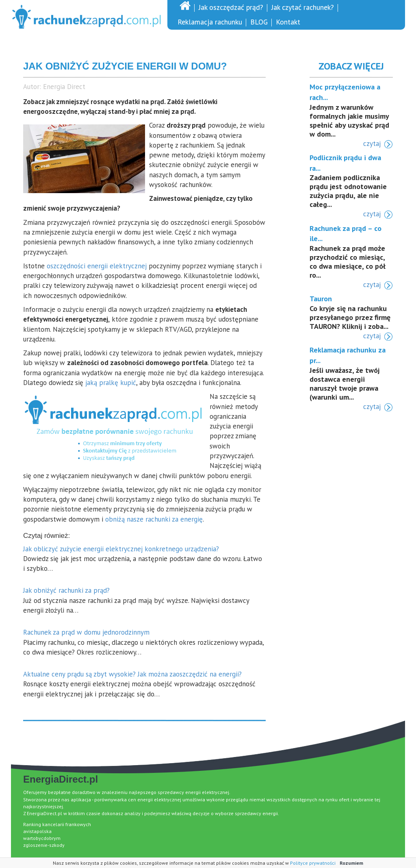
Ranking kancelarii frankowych (57, 824)
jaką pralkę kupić (111, 383)
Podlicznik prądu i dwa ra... (345, 163)
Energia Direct (64, 87)
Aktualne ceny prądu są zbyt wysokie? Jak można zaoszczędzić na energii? (132, 674)
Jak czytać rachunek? (303, 7)
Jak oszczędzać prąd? (231, 7)
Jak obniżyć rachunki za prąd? (66, 590)
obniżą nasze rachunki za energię (154, 519)
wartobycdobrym (42, 838)
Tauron (321, 299)
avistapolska (37, 831)
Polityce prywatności (313, 863)
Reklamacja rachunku (210, 22)
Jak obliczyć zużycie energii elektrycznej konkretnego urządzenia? (121, 549)
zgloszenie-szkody (44, 845)
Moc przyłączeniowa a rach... (345, 92)
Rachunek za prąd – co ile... (346, 234)
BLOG (259, 22)
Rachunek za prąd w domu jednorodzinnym (86, 632)
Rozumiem (351, 863)
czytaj (372, 144)
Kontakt (288, 22)
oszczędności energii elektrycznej (97, 266)
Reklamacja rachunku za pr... (348, 355)
